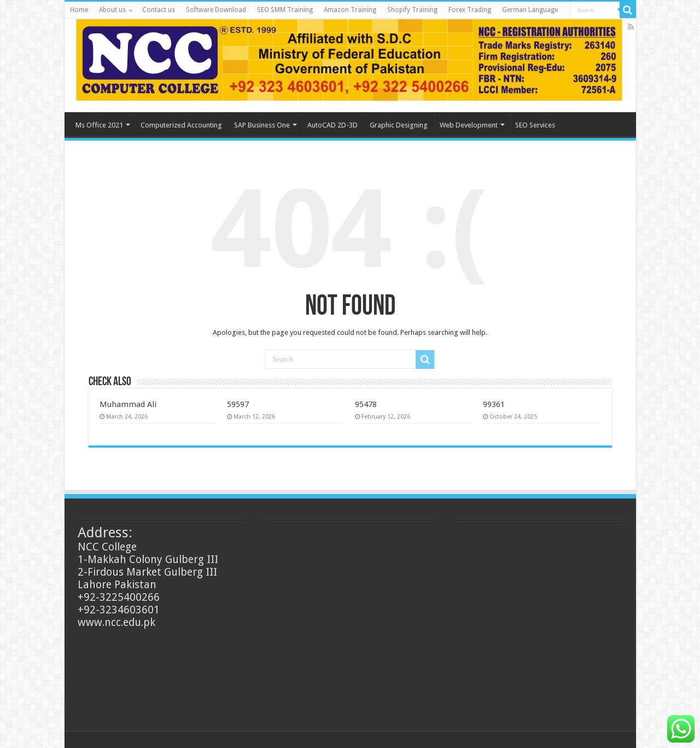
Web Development (469, 125)
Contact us (159, 10)
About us (112, 10)
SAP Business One (262, 125)
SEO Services (535, 125)
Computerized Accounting (181, 125)
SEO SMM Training (285, 10)
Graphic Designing (399, 125)
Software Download (216, 10)
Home (79, 10)
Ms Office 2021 (99, 125)
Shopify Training (412, 10)
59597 (238, 404)
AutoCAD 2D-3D (332, 125)
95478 (366, 404)
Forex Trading (470, 10)
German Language (530, 10)
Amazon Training (350, 10)
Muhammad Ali (128, 404)
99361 (494, 404)
